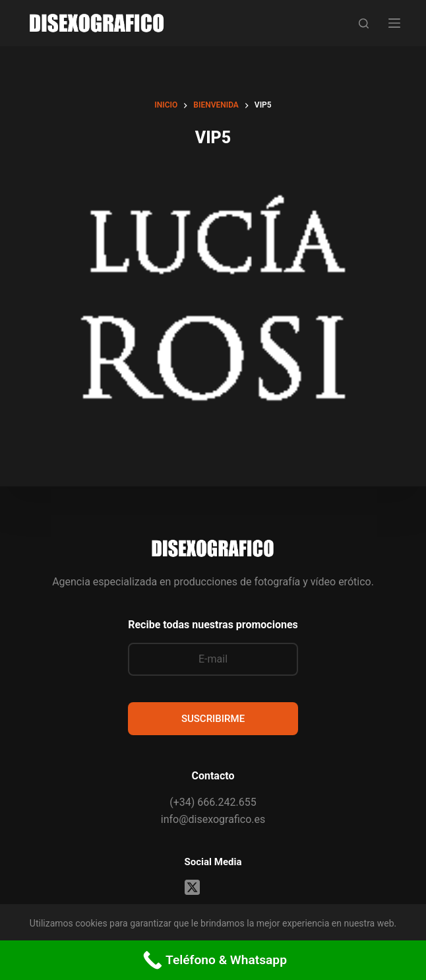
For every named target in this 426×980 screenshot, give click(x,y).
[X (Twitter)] (192, 887)
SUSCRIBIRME (213, 719)
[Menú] (394, 23)
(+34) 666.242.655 (213, 802)
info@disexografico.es (213, 819)
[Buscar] (364, 23)
